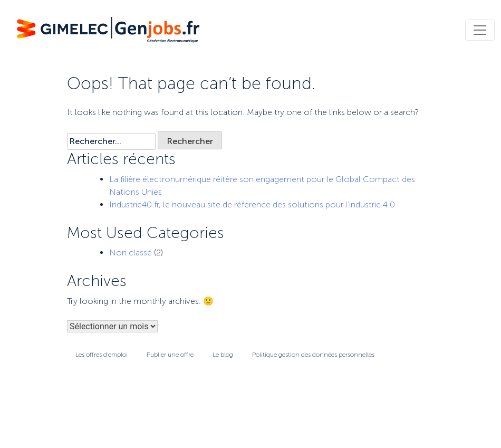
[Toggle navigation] (480, 30)
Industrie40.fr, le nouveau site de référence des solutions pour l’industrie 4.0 (252, 204)
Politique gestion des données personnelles (313, 355)
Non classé (131, 252)
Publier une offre (170, 355)
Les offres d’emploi (102, 355)
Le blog (223, 355)
